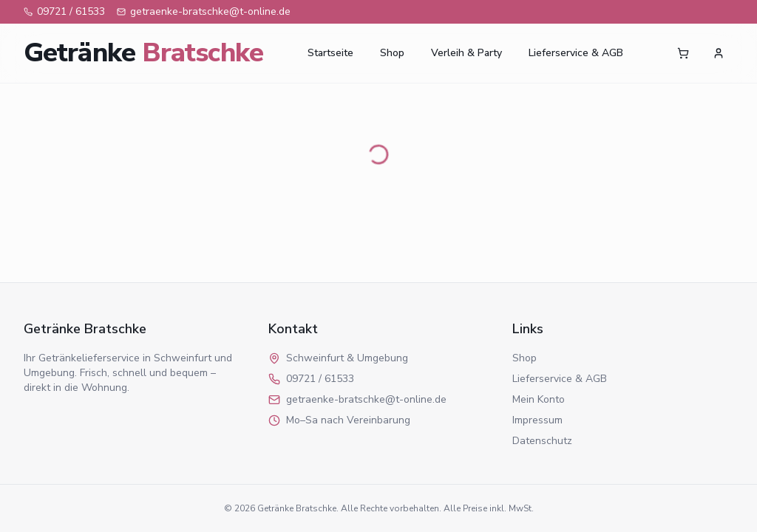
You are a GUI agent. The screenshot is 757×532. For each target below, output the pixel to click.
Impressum (537, 420)
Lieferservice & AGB (576, 53)
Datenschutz (542, 441)
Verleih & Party (466, 53)
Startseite (330, 53)
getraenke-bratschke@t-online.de (204, 11)
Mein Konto (539, 399)
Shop (392, 53)
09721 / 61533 (64, 11)
